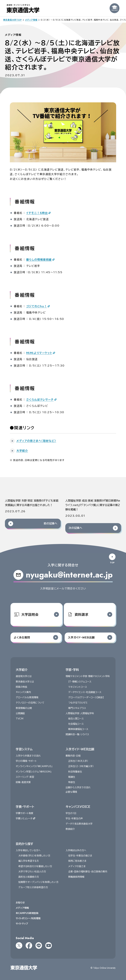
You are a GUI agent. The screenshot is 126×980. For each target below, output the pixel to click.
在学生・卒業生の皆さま (80, 856)
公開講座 (20, 713)
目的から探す (24, 844)
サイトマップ (22, 924)
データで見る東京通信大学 (79, 824)
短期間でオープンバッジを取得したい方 (38, 882)
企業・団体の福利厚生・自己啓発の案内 (88, 872)
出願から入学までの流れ (78, 787)
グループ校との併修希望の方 (33, 887)
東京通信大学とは (25, 681)
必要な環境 (71, 792)
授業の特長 (21, 687)
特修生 (72, 782)
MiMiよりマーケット (39, 353)
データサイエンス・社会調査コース (85, 692)
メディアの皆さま (77, 866)
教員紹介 (70, 829)
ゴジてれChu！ (37, 306)
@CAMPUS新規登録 (27, 913)
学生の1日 (71, 813)
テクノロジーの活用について (30, 703)
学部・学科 (72, 670)
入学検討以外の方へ (76, 850)
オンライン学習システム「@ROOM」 (34, 772)
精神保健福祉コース (78, 729)
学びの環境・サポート (26, 761)
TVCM (20, 719)
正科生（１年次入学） (78, 761)
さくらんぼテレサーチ (40, 400)
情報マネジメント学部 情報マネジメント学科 (88, 676)
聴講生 (72, 777)
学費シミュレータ (25, 819)
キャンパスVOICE (78, 807)
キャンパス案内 (23, 692)
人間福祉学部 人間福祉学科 (80, 713)
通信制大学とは (24, 676)
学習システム (24, 749)
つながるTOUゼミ (78, 703)
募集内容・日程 (73, 756)
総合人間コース (76, 719)
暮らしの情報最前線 (39, 260)
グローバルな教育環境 (27, 697)
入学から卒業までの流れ (28, 756)
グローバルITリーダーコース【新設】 (86, 697)
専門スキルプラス (77, 708)
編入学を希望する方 (29, 861)
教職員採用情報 (76, 877)
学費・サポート (25, 807)
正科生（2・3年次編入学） (81, 766)
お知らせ (20, 902)
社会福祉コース (76, 724)
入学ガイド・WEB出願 (80, 749)
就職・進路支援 (23, 782)
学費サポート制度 (25, 813)
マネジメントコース (78, 687)
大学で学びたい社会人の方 (32, 872)
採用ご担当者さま (77, 861)
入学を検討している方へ (28, 850)
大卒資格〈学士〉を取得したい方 (34, 856)
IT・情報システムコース (80, 681)
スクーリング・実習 (25, 777)
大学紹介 (22, 670)
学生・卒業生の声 (74, 819)
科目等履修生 (75, 772)
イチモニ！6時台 (37, 213)
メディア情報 (22, 908)
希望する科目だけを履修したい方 (35, 866)
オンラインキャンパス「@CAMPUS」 (34, 766)
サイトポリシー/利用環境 (28, 918)
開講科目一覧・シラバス (77, 734)
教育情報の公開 (24, 708)
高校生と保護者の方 (29, 877)
